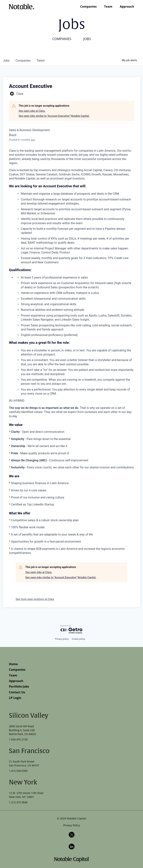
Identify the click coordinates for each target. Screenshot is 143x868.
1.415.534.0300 (18, 771)
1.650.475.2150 (18, 739)
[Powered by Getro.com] (71, 629)
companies (23, 61)
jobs (6, 61)
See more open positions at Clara (35, 599)
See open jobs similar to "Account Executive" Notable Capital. (54, 116)
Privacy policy (62, 639)
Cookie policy (78, 639)
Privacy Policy (72, 825)
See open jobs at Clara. (32, 111)
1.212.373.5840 (18, 802)
